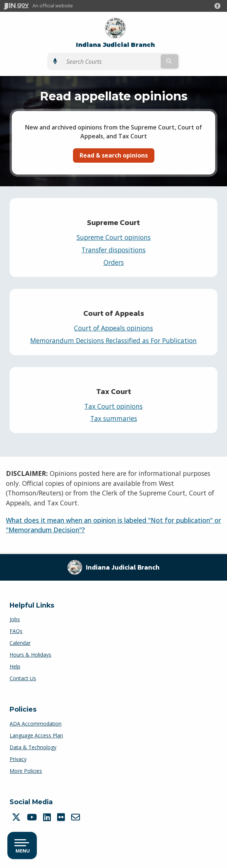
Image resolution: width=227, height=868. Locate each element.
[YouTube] (33, 817)
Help (15, 666)
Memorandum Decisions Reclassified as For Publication (113, 340)
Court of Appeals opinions (113, 328)
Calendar (20, 643)
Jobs (15, 619)
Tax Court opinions (113, 406)
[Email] (76, 817)
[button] (219, 6)
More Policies (26, 771)
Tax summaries (114, 418)
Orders (114, 262)
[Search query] (111, 62)
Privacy (18, 759)
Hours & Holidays (30, 655)
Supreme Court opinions (114, 237)
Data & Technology (33, 747)
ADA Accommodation (36, 724)
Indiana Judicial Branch (115, 45)
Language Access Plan (36, 735)
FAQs (16, 631)
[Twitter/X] (17, 817)
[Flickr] (62, 817)
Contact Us (23, 678)
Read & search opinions (114, 155)
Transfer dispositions (113, 250)
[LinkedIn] (48, 817)
